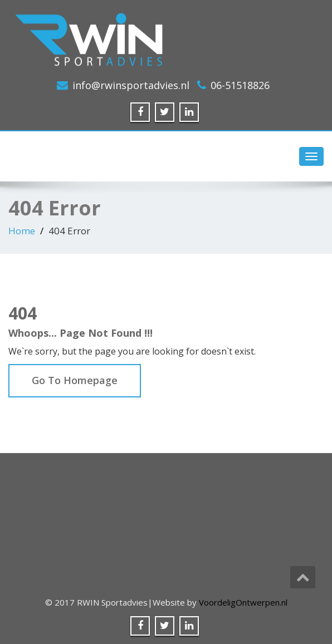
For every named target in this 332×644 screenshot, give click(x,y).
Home (22, 231)
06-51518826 (240, 85)
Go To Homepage (75, 380)
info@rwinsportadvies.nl (131, 85)
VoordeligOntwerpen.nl (243, 602)
